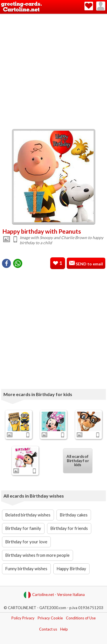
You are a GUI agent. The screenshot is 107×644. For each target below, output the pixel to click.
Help (64, 629)
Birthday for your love (26, 542)
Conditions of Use (81, 618)
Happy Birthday (71, 569)
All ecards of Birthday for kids (78, 461)
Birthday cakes (74, 515)
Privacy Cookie (50, 618)
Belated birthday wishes (28, 515)
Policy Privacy (23, 618)
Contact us (48, 629)
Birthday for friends (69, 528)
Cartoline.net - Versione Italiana (54, 595)
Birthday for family (23, 528)
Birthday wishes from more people (37, 555)
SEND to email (89, 264)
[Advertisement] (53, 70)
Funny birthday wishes (26, 569)
